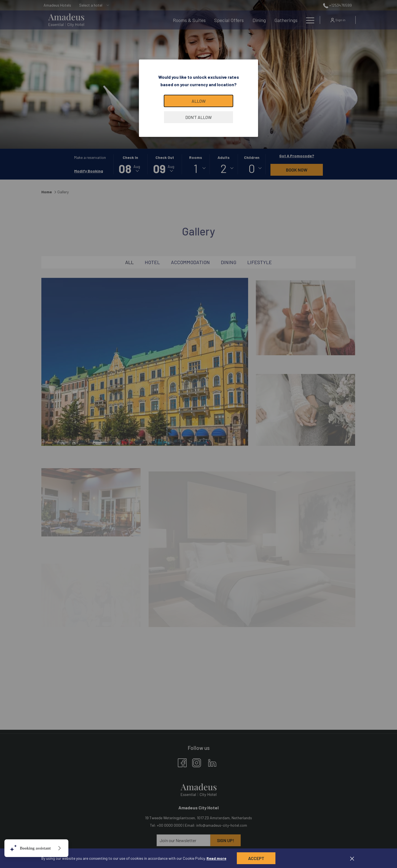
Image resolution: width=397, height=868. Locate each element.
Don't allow (198, 117)
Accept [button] (256, 858)
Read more (216, 858)
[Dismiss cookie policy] (352, 858)
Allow (199, 101)
